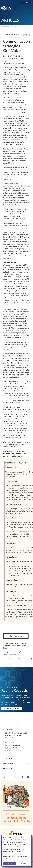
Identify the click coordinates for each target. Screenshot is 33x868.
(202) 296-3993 (10, 738)
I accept (9, 863)
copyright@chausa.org (11, 654)
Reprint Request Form (12, 708)
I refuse (24, 863)
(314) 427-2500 (10, 750)
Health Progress (6, 26)
